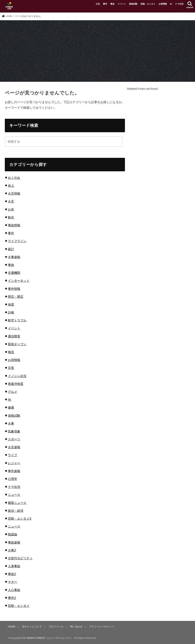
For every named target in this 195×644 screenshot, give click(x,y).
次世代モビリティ (20, 558)
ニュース (14, 495)
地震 (11, 304)
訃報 (11, 312)
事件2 (12, 598)
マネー (13, 582)
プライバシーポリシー (102, 627)
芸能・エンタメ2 (20, 519)
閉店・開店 (16, 297)
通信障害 (14, 336)
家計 (11, 249)
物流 (11, 352)
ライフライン (17, 241)
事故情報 (14, 225)
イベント (122, 4)
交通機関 (14, 273)
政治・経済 (16, 511)
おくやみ (14, 178)
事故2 (12, 574)
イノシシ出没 (17, 376)
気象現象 (14, 431)
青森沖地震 (16, 384)
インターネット (19, 281)
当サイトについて (32, 627)
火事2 (12, 550)
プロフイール (56, 627)
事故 (112, 4)
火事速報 (14, 257)
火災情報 (14, 193)
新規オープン (17, 344)
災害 (11, 368)
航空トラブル (17, 320)
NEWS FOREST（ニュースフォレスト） (50, 638)
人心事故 (14, 590)
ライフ (13, 455)
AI (171, 4)
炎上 (11, 186)
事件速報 (14, 471)
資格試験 (133, 4)
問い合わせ (76, 627)
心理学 (13, 479)
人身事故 (14, 566)
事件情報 (14, 289)
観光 (11, 217)
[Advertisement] (97, 52)
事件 (105, 4)
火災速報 (14, 447)
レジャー (14, 463)
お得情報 (163, 4)
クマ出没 (179, 4)
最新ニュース (17, 503)
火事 (11, 423)
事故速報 (14, 542)
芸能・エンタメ (148, 4)
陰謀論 (13, 534)
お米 (11, 209)
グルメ (13, 392)
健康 (11, 407)
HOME (12, 627)
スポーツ (14, 439)
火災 (98, 4)
